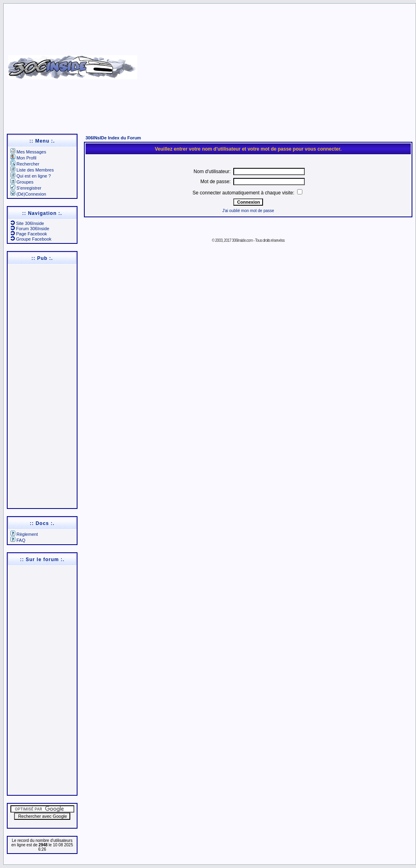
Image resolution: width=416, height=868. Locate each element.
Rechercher (25, 164)
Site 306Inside (27, 223)
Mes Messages (28, 152)
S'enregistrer (26, 188)
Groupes (22, 182)
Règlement (24, 534)
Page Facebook (29, 234)
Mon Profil (23, 158)
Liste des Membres (32, 170)
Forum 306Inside (30, 229)
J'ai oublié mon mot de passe (248, 211)
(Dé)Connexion (28, 194)
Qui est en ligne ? (31, 176)
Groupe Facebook (31, 239)
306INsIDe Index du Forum (113, 138)
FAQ (18, 540)
